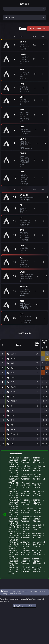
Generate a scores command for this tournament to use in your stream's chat (23, 615)
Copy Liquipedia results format (24, 628)
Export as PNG (38, 29)
